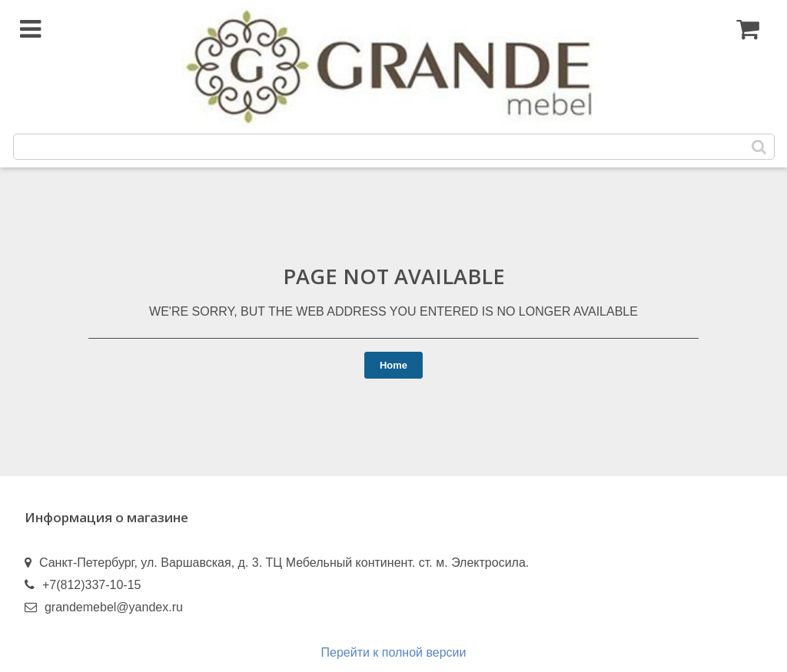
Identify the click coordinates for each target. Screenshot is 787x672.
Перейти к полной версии (394, 652)
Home (393, 365)
